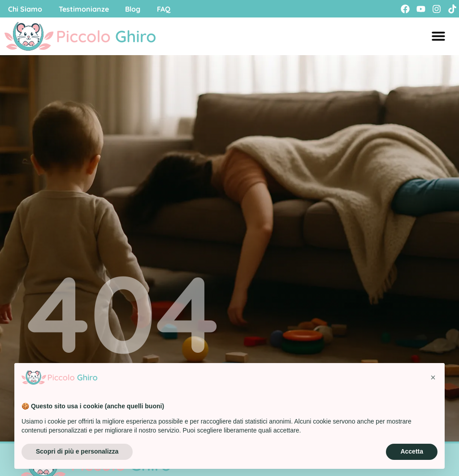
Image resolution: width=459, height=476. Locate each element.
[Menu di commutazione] (438, 36)
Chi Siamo (26, 9)
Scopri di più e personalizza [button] (77, 451)
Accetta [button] (412, 451)
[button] (433, 377)
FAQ (169, 9)
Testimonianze (86, 9)
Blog (137, 9)
